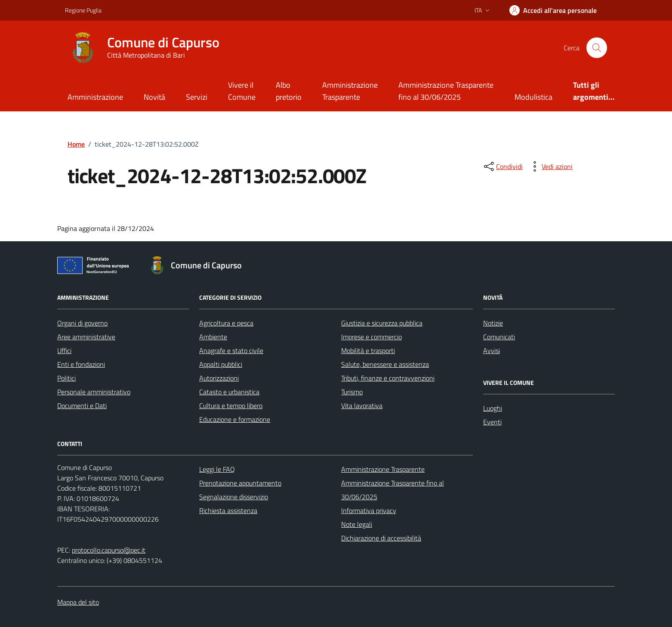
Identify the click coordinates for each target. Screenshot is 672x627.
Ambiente (213, 337)
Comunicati (499, 337)
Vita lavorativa (362, 406)
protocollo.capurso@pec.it (109, 550)
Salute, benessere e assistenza (385, 364)
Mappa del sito (78, 602)
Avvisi (492, 350)
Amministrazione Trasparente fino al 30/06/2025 (446, 91)
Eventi (492, 422)
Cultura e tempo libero (231, 406)
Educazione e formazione (235, 419)
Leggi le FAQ (217, 469)
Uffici (64, 350)
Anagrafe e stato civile (231, 350)
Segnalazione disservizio (234, 497)
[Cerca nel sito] (597, 48)
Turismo (352, 392)
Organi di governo (82, 323)
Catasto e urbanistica (229, 392)
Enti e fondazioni (81, 364)
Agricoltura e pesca (226, 323)
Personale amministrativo (94, 392)
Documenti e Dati (82, 406)
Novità (154, 97)
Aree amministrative (86, 337)
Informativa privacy (369, 510)
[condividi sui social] (502, 166)
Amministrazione (95, 97)
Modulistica (533, 97)
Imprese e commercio (371, 337)
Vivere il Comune (242, 91)
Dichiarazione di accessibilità (381, 538)
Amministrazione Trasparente (350, 91)
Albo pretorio (289, 91)
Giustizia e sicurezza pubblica (382, 323)
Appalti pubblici (221, 364)
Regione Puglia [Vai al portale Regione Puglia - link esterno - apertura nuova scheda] (83, 10)
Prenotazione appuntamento (240, 483)
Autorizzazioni (219, 378)
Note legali (357, 524)
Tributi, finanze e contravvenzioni (388, 378)
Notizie (493, 323)
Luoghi (493, 408)
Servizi (197, 97)
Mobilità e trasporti (368, 350)
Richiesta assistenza (228, 510)
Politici (66, 378)
